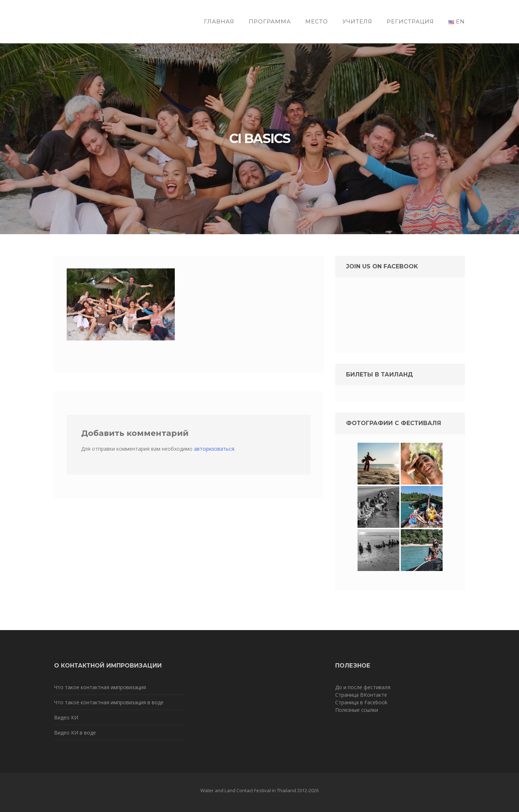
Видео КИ (66, 717)
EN (457, 21)
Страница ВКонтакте (361, 695)
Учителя (357, 21)
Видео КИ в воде (75, 733)
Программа (270, 21)
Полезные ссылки (357, 710)
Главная (219, 21)
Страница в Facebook (361, 702)
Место (317, 21)
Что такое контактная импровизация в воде (109, 702)
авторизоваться (214, 449)
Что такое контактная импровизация (100, 687)
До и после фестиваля (363, 687)
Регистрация (410, 21)
